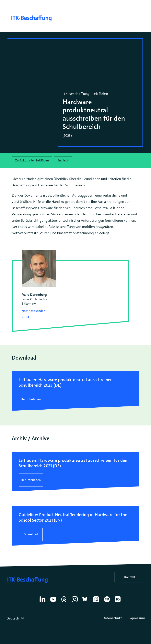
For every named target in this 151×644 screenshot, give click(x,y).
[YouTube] (54, 602)
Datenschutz (112, 618)
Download (31, 534)
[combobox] (16, 618)
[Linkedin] (43, 602)
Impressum (136, 618)
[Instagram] (75, 602)
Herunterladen (31, 399)
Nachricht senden (33, 311)
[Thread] (65, 602)
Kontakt (130, 577)
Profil (25, 317)
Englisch (63, 160)
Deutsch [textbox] (13, 618)
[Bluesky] (86, 602)
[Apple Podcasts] (97, 602)
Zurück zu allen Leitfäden (32, 160)
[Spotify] (108, 602)
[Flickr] (118, 602)
